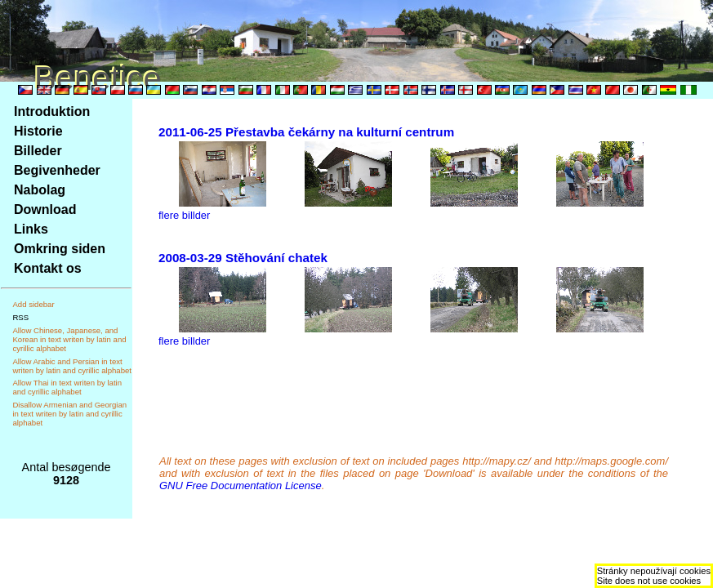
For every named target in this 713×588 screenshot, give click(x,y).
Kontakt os (48, 268)
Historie (38, 131)
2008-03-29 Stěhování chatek (243, 258)
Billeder (38, 151)
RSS (20, 317)
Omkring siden (60, 249)
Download (45, 209)
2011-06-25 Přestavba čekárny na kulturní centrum (306, 132)
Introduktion (52, 111)
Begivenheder (57, 170)
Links (31, 229)
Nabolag (40, 190)
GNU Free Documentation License (241, 486)
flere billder (184, 215)
